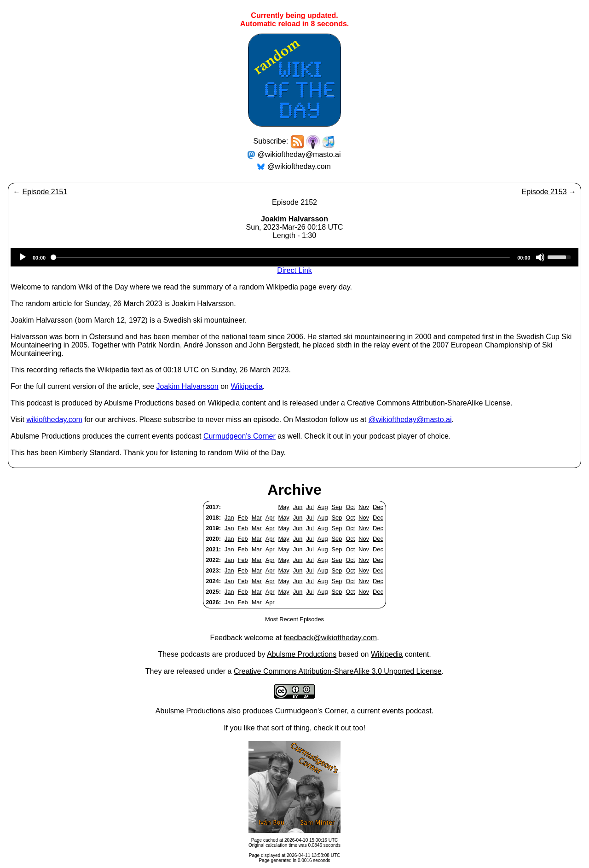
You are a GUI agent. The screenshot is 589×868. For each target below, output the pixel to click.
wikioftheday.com (54, 420)
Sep (337, 507)
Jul (310, 507)
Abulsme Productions (302, 654)
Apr (270, 518)
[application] (294, 257)
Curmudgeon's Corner (240, 436)
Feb (243, 518)
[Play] (23, 257)
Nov (364, 507)
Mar (257, 518)
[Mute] (540, 257)
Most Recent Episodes (294, 619)
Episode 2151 (45, 192)
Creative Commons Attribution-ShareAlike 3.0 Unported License (338, 671)
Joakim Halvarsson (188, 386)
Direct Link (294, 270)
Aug (323, 507)
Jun (298, 507)
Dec (378, 507)
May (284, 507)
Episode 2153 (544, 192)
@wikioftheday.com (299, 166)
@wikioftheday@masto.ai (299, 154)
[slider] (281, 257)
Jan (229, 518)
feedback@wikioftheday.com (330, 638)
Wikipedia (246, 386)
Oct (350, 507)
